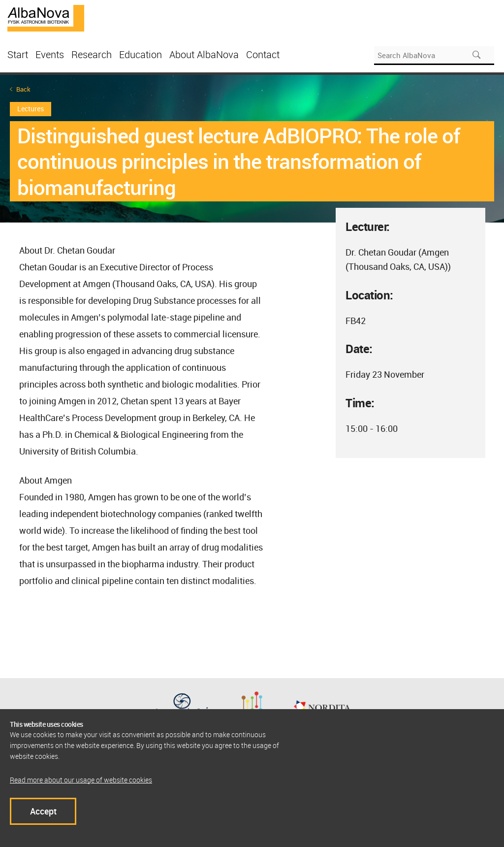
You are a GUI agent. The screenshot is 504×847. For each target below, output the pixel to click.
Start (18, 54)
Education (141, 54)
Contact (263, 54)
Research (92, 54)
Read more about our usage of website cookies (81, 780)
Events (50, 54)
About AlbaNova (204, 54)
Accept (43, 811)
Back (23, 89)
